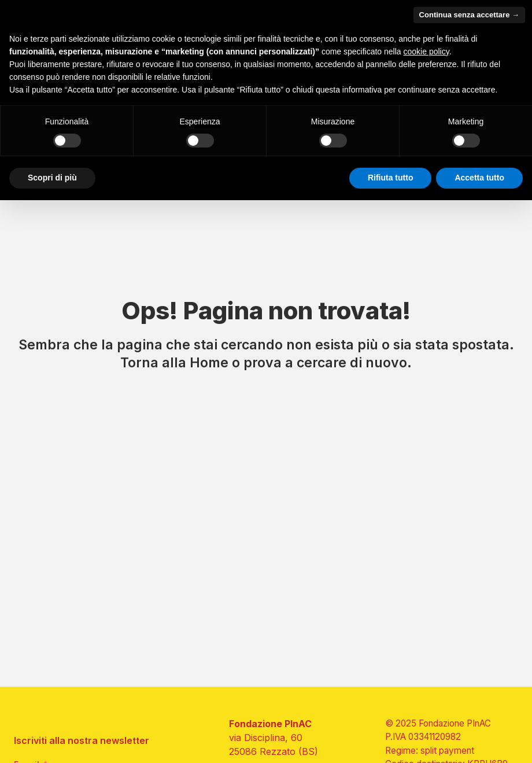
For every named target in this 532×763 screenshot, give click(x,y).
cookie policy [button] (426, 51)
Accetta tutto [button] (479, 178)
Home (209, 363)
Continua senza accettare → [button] (469, 15)
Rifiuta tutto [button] (391, 178)
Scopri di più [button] (52, 178)
